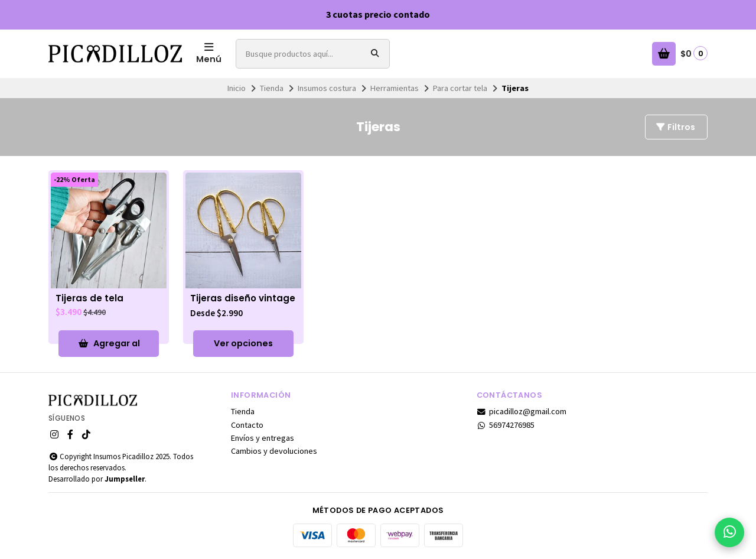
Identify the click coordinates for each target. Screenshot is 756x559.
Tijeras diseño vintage (243, 299)
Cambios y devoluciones (274, 451)
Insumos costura (327, 88)
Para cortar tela (460, 88)
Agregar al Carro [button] (109, 347)
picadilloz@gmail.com (522, 411)
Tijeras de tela (89, 299)
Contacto (247, 425)
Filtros (675, 127)
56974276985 (506, 425)
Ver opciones (243, 343)
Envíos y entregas (263, 438)
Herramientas (395, 88)
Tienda (272, 88)
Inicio (237, 88)
